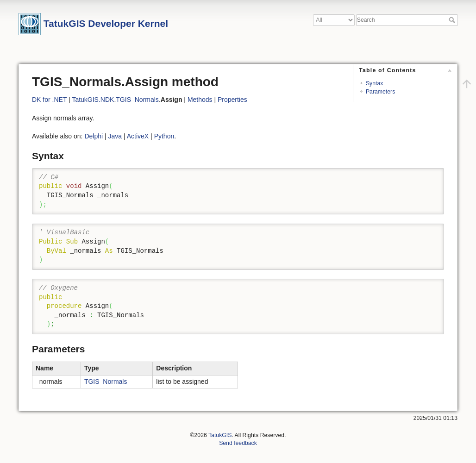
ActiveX (138, 136)
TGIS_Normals (137, 100)
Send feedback (238, 443)
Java (115, 136)
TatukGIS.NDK (93, 100)
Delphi (94, 136)
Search (453, 20)
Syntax (374, 83)
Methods (200, 100)
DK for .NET (49, 100)
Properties (232, 100)
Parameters (380, 92)
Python (164, 136)
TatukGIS (220, 435)
